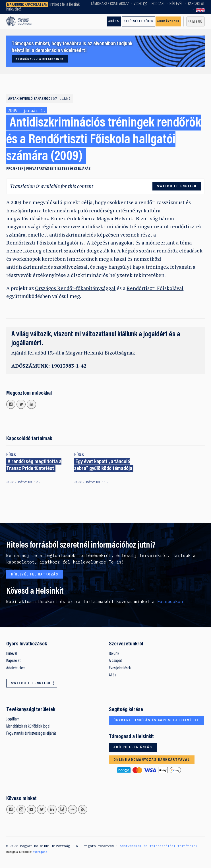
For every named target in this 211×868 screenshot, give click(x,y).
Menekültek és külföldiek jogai (28, 727)
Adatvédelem (16, 668)
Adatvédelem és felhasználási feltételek (159, 846)
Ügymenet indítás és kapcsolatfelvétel (156, 720)
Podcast (158, 4)
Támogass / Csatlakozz (110, 4)
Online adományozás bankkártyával (152, 760)
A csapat (115, 661)
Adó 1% (114, 21)
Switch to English (200, 10)
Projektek (15, 169)
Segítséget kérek (138, 21)
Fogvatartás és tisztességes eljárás (58, 169)
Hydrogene (40, 852)
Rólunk (114, 654)
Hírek (11, 455)
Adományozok (168, 21)
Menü (197, 22)
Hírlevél (176, 4)
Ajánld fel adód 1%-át (36, 353)
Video (138, 4)
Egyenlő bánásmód (45, 99)
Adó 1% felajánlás (133, 747)
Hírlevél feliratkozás (35, 575)
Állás (112, 675)
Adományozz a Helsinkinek (40, 59)
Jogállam (13, 719)
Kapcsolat (196, 4)
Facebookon (170, 601)
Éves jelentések (120, 668)
